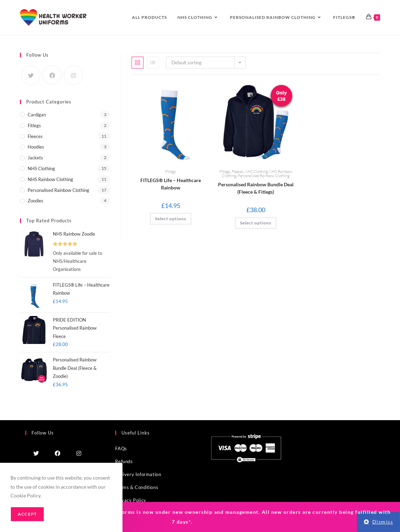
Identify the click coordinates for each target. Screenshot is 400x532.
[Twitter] (31, 75)
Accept (27, 514)
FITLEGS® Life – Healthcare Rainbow (171, 184)
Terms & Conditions (137, 487)
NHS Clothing (256, 171)
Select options (256, 223)
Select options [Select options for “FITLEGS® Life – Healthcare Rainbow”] (171, 219)
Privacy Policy (131, 500)
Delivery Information (138, 474)
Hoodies (36, 147)
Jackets (35, 158)
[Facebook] (52, 75)
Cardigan (37, 115)
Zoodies (36, 201)
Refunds (124, 461)
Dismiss (383, 522)
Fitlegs (171, 171)
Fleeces (238, 171)
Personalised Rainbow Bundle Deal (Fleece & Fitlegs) (256, 188)
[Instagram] (73, 75)
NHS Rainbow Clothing (50, 179)
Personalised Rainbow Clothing (264, 176)
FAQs (121, 448)
